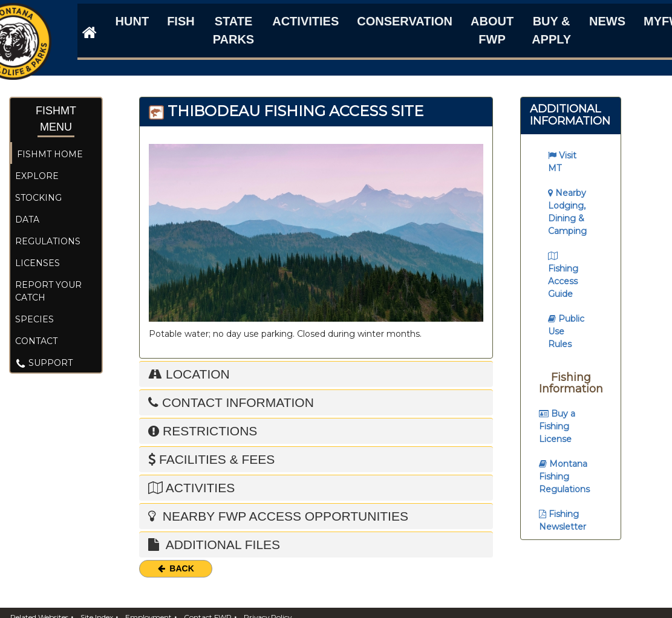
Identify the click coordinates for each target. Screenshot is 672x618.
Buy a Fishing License (557, 426)
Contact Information (231, 402)
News (607, 21)
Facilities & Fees (211, 459)
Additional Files (214, 545)
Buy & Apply (551, 30)
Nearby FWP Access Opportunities (278, 516)
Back (176, 568)
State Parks (234, 30)
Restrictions (203, 431)
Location (189, 374)
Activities (305, 21)
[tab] (316, 403)
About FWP (492, 30)
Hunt (132, 21)
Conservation (405, 21)
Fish (181, 21)
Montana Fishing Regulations (564, 477)
